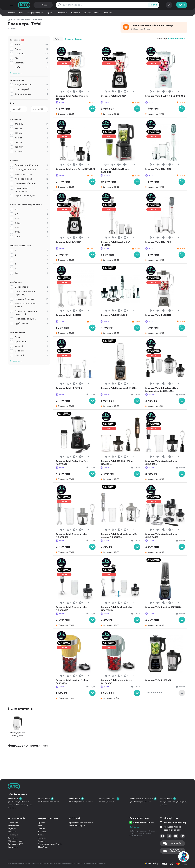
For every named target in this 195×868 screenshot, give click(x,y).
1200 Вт (31, 133)
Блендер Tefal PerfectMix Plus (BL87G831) (73, 463)
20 (31, 273)
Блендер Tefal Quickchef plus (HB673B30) (73, 536)
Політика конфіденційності (50, 844)
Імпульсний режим (31, 299)
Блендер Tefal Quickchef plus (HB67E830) (117, 609)
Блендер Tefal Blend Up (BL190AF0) (120, 388)
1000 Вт (31, 124)
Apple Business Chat (144, 823)
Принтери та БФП (15, 844)
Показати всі (16, 73)
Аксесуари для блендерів (18, 727)
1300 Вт (31, 147)
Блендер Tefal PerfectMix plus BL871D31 (73, 98)
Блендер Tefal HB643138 (159, 169)
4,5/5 (181, 102)
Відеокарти (13, 838)
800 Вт (31, 129)
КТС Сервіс (75, 819)
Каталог (11, 13)
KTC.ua (24, 5)
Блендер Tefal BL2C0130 (159, 315)
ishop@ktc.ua (171, 819)
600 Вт (31, 142)
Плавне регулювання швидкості (31, 313)
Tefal (57, 39)
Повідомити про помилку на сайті (173, 829)
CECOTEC (31, 54)
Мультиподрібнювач (31, 183)
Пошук (153, 5)
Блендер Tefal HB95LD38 (115, 315)
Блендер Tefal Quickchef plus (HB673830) (162, 463)
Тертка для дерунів (31, 196)
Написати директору (175, 823)
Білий (31, 337)
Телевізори (13, 835)
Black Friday (43, 847)
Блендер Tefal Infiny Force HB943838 (71, 171)
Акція (64, 63)
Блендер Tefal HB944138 (70, 388)
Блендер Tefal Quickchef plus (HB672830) (73, 609)
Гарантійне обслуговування (81, 823)
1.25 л (31, 223)
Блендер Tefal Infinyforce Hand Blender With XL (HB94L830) (163, 390)
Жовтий (31, 346)
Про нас (51, 13)
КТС (9, 19)
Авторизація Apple (77, 826)
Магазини (63, 13)
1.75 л (31, 232)
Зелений (31, 351)
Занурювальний (31, 85)
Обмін (97, 13)
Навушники (13, 847)
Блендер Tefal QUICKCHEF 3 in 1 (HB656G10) (119, 463)
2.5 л (31, 237)
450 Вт (31, 138)
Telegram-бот (176, 843)
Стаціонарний (31, 89)
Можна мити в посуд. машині (31, 305)
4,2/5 (92, 321)
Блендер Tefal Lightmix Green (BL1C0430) (117, 682)
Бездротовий (31, 287)
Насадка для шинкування (31, 189)
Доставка (75, 13)
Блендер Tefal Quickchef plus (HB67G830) (162, 536)
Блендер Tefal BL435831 (70, 242)
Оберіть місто (16, 795)
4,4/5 (137, 175)
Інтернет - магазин (48, 819)
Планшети (12, 832)
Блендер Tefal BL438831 (114, 96)
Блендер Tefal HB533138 (70, 315)
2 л (31, 214)
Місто (45, 5)
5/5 (93, 102)
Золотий (31, 355)
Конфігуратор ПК (35, 13)
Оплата (87, 13)
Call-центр (134, 827)
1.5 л (31, 228)
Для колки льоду (31, 174)
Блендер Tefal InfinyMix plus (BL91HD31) (117, 171)
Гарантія (42, 829)
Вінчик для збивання (31, 170)
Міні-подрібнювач (31, 179)
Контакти (108, 13)
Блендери (38, 19)
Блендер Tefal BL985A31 (159, 680)
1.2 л (31, 218)
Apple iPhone (13, 826)
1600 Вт (31, 152)
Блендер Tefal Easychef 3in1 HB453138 (116, 244)
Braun (31, 49)
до (35, 109)
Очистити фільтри (74, 39)
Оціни (92, 395)
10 (31, 269)
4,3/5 (182, 248)
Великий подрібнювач (31, 165)
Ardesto (31, 45)
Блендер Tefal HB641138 (159, 242)
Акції (21, 13)
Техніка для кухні (21, 19)
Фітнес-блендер (31, 94)
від (14, 109)
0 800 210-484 (141, 819)
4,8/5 (137, 102)
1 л (31, 209)
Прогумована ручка (31, 319)
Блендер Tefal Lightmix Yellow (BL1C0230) (73, 682)
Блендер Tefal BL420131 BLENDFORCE (159, 98)
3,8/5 (181, 321)
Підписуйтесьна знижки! (176, 851)
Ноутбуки (12, 829)
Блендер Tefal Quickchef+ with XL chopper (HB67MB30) (120, 536)
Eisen (31, 58)
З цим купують (20, 709)
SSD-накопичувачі (16, 841)
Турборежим (31, 323)
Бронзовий (31, 342)
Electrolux (31, 63)
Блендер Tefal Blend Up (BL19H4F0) (165, 607)
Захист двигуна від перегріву (31, 293)
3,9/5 (137, 321)
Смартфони (13, 823)
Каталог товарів (16, 819)
